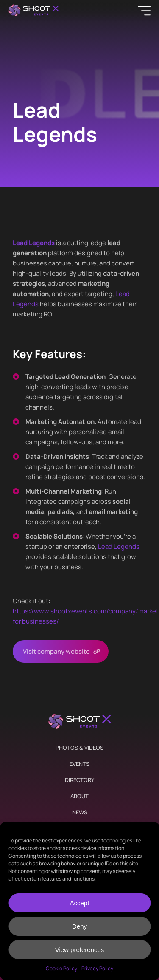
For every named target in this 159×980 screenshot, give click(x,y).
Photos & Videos (79, 748)
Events (79, 764)
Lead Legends (119, 546)
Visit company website (56, 651)
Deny (79, 926)
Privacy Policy (97, 968)
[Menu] (144, 11)
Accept (80, 903)
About (79, 796)
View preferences (80, 950)
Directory (79, 780)
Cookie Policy (61, 968)
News (80, 812)
